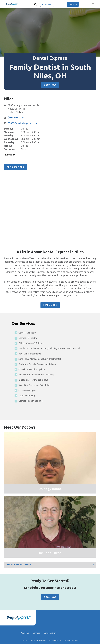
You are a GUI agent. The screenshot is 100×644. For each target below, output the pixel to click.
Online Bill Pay (50, 633)
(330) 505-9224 (16, 118)
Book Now (73, 4)
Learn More (50, 305)
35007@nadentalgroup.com (23, 123)
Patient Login (47, 4)
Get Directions (15, 167)
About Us (25, 633)
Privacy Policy (53, 641)
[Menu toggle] (93, 4)
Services (36, 633)
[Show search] (36, 4)
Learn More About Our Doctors (18, 565)
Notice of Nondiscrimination (70, 641)
